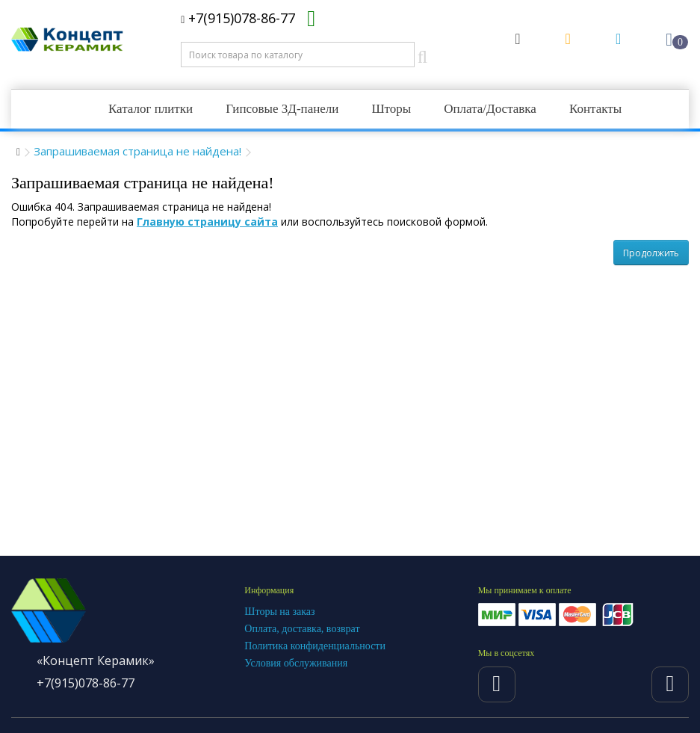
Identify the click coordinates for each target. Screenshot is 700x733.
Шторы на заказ (279, 612)
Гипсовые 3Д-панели (282, 109)
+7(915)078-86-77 (238, 18)
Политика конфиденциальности (315, 646)
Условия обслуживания (296, 663)
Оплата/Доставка (490, 109)
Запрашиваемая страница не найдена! (137, 151)
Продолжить (651, 253)
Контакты (595, 109)
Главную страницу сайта (207, 222)
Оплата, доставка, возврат (302, 629)
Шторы (391, 109)
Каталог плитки (151, 109)
